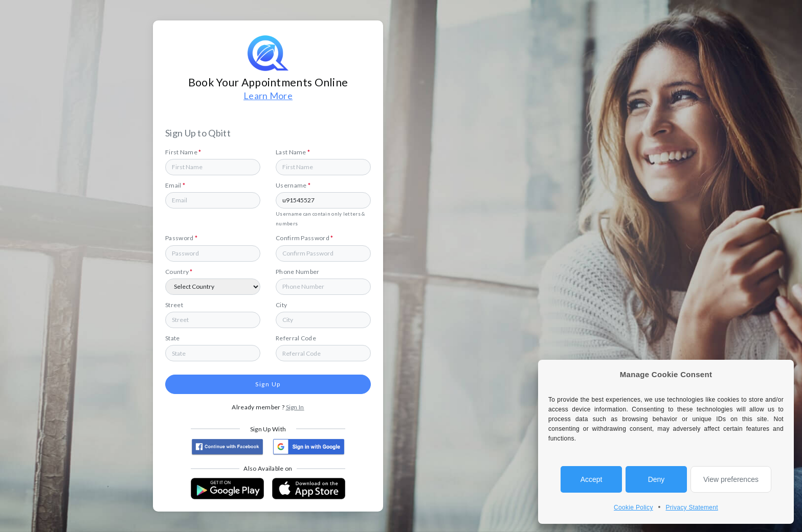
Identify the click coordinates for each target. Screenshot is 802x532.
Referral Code (296, 338)
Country (179, 272)
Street (174, 305)
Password (181, 238)
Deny (656, 479)
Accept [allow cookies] (592, 479)
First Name (183, 152)
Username (293, 185)
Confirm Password (304, 238)
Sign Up (268, 384)
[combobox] (323, 320)
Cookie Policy (633, 507)
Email (175, 185)
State (173, 338)
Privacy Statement (692, 507)
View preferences (731, 479)
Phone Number (298, 272)
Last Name (293, 152)
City (281, 305)
